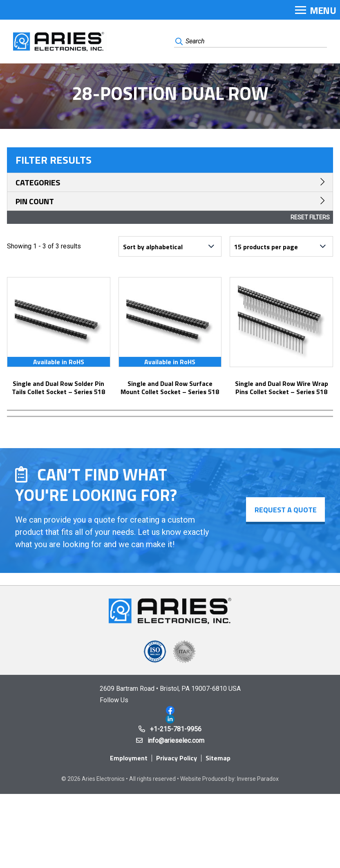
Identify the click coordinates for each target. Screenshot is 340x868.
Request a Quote (286, 510)
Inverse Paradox (258, 779)
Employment (129, 758)
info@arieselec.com (176, 741)
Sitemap (218, 758)
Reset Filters (310, 217)
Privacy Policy (177, 758)
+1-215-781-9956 (176, 729)
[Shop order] (170, 246)
